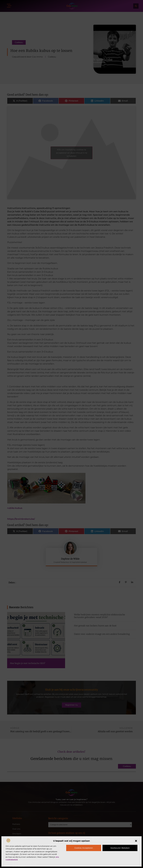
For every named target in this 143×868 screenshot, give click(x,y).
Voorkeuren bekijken (120, 848)
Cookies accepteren (84, 848)
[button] (136, 841)
